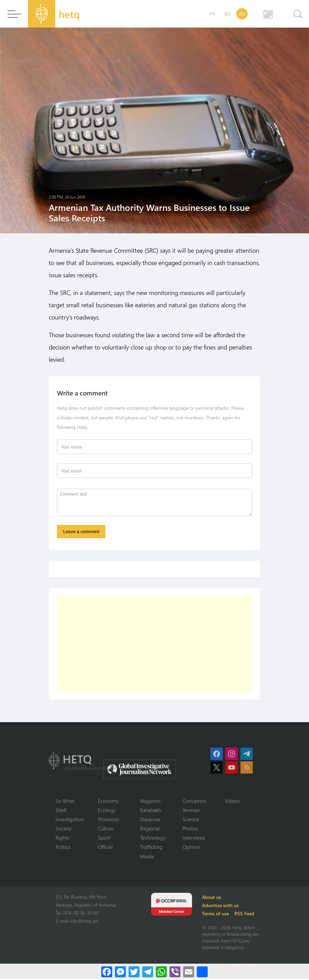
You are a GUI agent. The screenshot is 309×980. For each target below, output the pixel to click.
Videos (232, 801)
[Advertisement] (154, 644)
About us (212, 898)
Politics (63, 848)
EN (242, 14)
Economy (108, 801)
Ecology (107, 810)
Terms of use (216, 914)
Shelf (61, 810)
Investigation (70, 820)
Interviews (194, 839)
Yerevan (191, 810)
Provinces (108, 820)
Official (105, 848)
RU (227, 14)
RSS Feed (245, 914)
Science (191, 820)
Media (147, 857)
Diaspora (150, 820)
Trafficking (151, 848)
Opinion (191, 848)
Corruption (194, 801)
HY (212, 14)
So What (65, 801)
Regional (150, 829)
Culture (106, 829)
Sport (104, 839)
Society (64, 829)
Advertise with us (221, 906)
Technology (153, 839)
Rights (62, 839)
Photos (190, 829)
